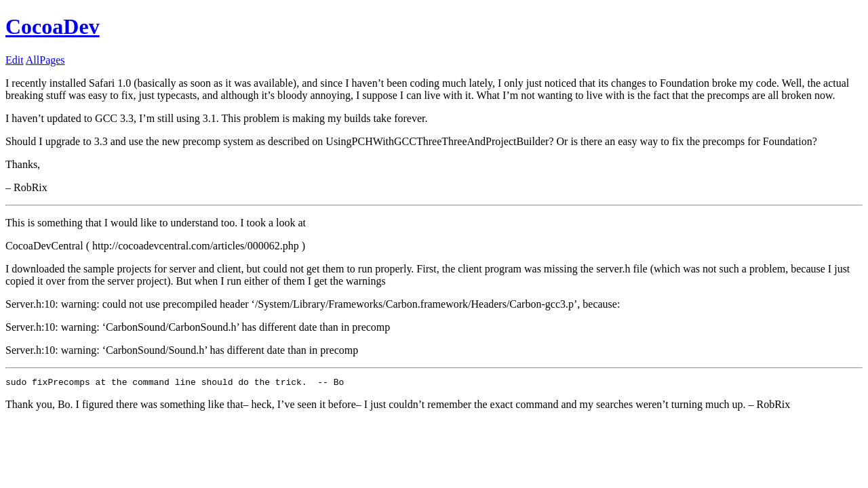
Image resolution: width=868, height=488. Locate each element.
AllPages (45, 60)
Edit (15, 60)
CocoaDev (53, 26)
